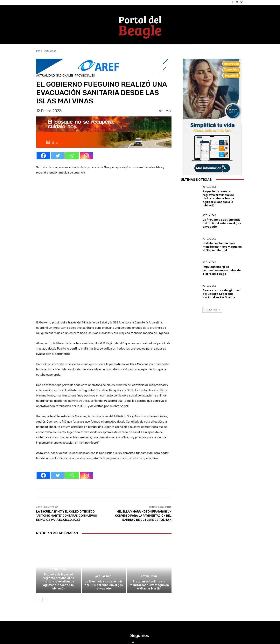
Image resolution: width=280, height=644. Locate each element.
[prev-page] (39, 555)
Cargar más (212, 310)
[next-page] (45, 555)
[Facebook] (43, 156)
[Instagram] (87, 156)
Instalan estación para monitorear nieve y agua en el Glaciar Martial (149, 541)
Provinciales (85, 76)
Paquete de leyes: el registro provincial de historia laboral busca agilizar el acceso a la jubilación (58, 537)
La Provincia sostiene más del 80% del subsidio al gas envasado (104, 541)
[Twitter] (58, 156)
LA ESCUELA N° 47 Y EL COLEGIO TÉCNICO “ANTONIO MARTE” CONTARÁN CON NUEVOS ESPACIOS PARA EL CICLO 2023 (67, 471)
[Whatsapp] (72, 156)
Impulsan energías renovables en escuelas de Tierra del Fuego (222, 270)
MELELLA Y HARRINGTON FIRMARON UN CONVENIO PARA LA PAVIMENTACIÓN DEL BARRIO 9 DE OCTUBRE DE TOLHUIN (143, 471)
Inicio (39, 51)
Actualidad (50, 51)
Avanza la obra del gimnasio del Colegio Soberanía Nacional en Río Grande (222, 294)
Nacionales (65, 76)
